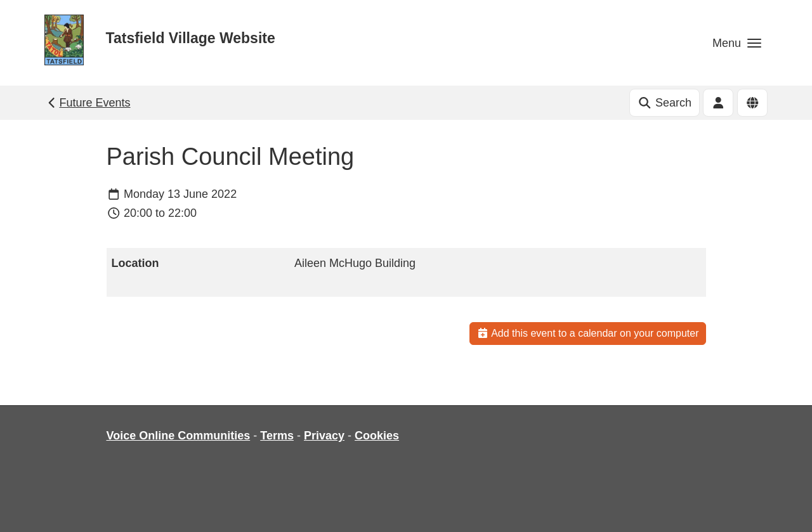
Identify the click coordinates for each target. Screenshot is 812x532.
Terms (277, 436)
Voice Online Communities (179, 436)
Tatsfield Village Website (191, 38)
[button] (737, 43)
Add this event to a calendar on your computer (588, 333)
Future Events (88, 103)
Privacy (324, 436)
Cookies (377, 436)
